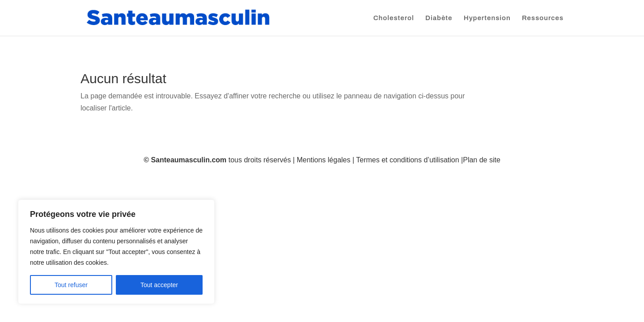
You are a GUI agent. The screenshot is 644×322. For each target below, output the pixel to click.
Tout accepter (159, 285)
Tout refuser (71, 285)
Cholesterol (394, 18)
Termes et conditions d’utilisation (407, 160)
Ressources (543, 18)
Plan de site (482, 160)
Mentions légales (323, 160)
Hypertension (487, 18)
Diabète (439, 18)
